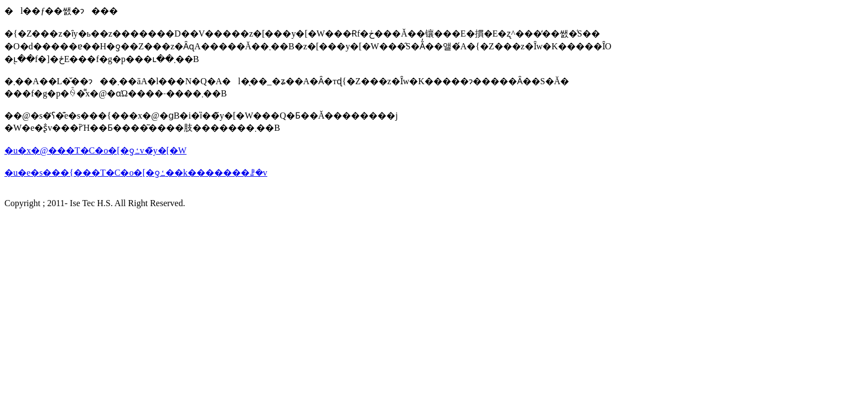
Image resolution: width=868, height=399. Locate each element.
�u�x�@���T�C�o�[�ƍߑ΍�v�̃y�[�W (95, 150)
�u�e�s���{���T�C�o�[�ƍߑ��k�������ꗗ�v (136, 173)
